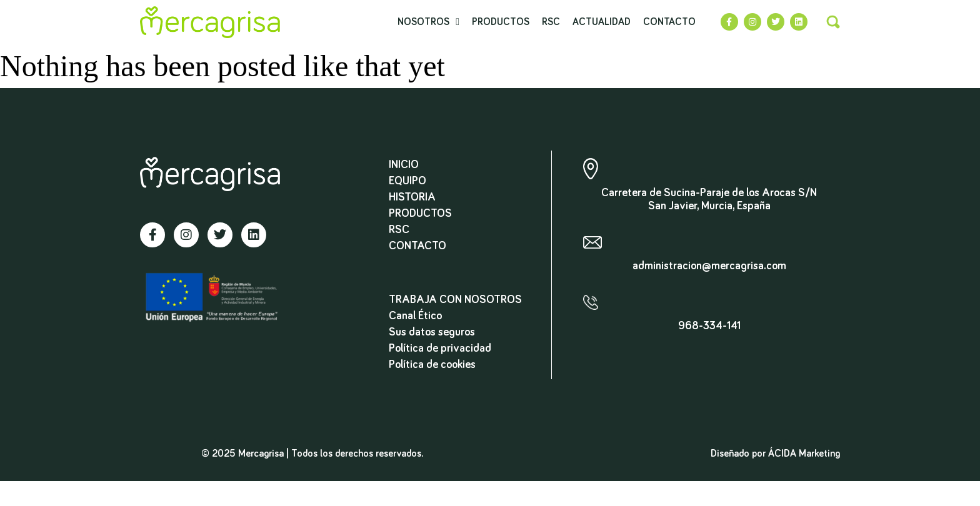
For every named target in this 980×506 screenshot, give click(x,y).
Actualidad (602, 22)
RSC (551, 22)
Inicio (404, 165)
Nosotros (428, 22)
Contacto (669, 22)
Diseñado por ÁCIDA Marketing (775, 454)
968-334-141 (709, 326)
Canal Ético (415, 316)
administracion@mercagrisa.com (709, 266)
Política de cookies (432, 365)
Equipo (407, 181)
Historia (412, 197)
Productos (501, 22)
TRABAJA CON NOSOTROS (455, 300)
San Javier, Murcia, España (709, 206)
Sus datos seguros (432, 332)
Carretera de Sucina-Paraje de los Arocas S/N (709, 193)
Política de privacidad (440, 349)
